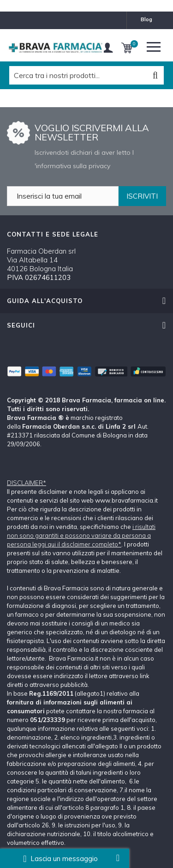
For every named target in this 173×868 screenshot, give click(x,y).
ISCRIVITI (142, 196)
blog (146, 19)
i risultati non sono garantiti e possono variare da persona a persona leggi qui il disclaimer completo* (81, 535)
